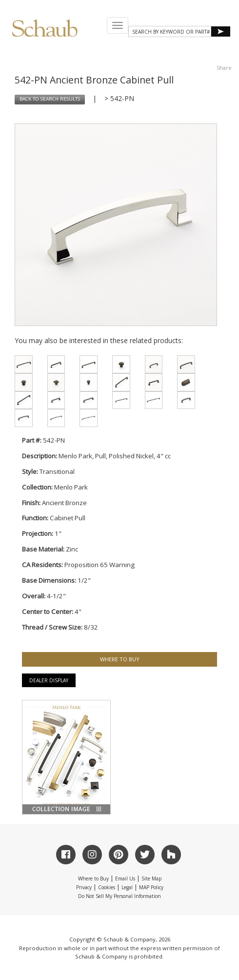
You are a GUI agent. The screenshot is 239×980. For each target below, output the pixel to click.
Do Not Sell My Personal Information (119, 896)
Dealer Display (49, 680)
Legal (127, 887)
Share (224, 68)
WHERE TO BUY (120, 659)
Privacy (84, 887)
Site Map (151, 878)
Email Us (125, 878)
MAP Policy (151, 887)
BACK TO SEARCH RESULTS (50, 99)
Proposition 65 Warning (100, 565)
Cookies (107, 887)
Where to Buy (93, 878)
